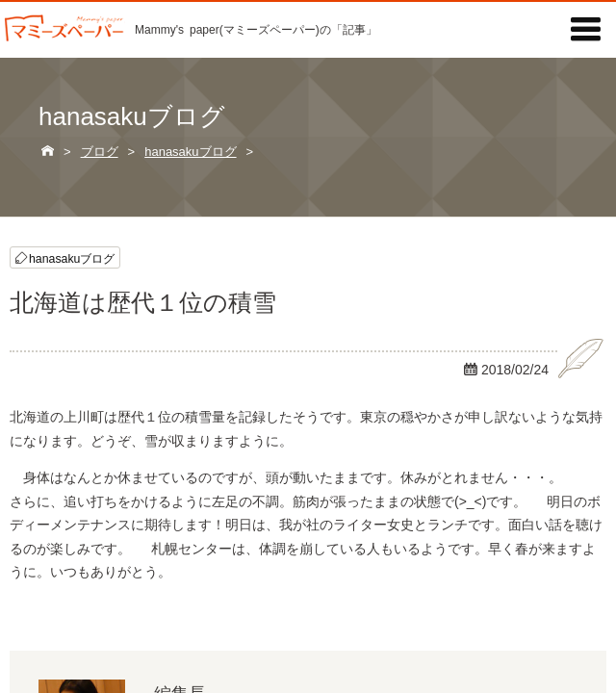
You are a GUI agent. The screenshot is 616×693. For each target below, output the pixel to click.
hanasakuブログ (72, 257)
